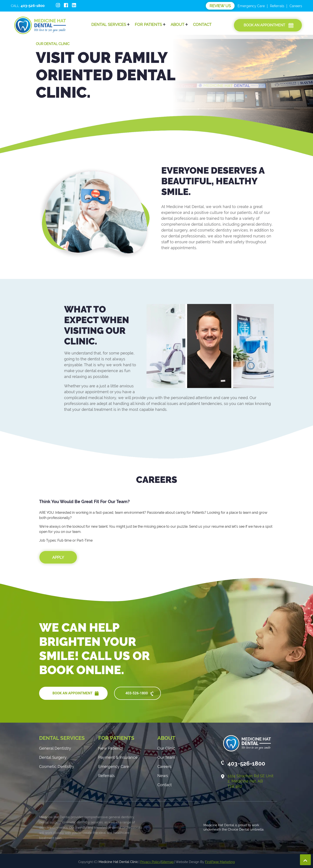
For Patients (148, 24)
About (177, 24)
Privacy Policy (150, 862)
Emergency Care (251, 6)
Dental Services (109, 24)
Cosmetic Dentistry (57, 766)
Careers (296, 6)
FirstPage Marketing (220, 862)
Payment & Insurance (118, 757)
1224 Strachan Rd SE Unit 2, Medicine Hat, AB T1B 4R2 (251, 781)
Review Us (220, 6)
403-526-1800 (140, 694)
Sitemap (167, 862)
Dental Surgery (53, 757)
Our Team (166, 757)
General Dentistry (55, 748)
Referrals (277, 6)
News (163, 776)
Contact (202, 24)
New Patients (111, 748)
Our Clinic (166, 748)
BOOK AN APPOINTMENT (76, 693)
